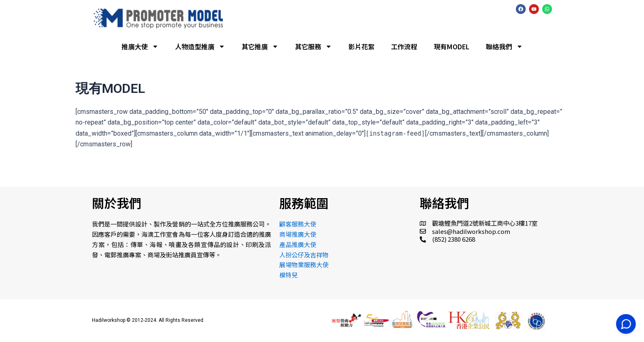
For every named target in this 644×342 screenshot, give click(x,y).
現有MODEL (452, 46)
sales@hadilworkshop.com (471, 231)
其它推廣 (260, 46)
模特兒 (289, 275)
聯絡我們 (504, 46)
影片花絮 (361, 46)
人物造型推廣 (200, 46)
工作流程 (404, 46)
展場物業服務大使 (304, 265)
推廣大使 (140, 46)
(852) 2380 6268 (454, 239)
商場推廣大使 (298, 234)
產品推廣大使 (298, 244)
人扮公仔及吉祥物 (304, 255)
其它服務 (313, 46)
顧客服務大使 (298, 224)
